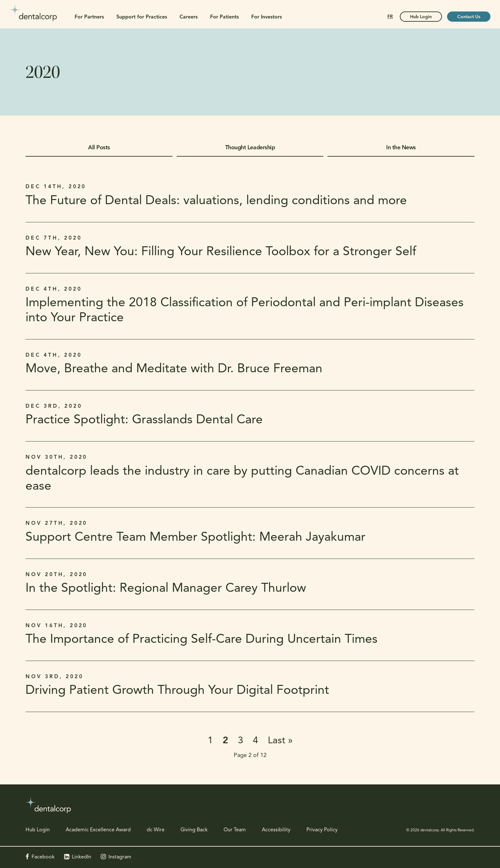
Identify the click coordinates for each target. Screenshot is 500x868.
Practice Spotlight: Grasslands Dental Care (144, 420)
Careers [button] (189, 17)
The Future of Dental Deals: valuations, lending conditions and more (216, 201)
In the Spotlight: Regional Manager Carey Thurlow (166, 589)
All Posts (99, 148)
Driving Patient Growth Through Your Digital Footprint (177, 691)
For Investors (267, 17)
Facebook (43, 857)
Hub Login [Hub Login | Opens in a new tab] (421, 17)
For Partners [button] (89, 17)
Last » (280, 741)
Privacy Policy (322, 830)
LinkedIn (81, 857)
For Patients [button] (224, 17)
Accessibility (276, 830)
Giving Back (194, 830)
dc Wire (156, 830)
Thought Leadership (250, 148)
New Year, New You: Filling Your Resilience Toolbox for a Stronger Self (221, 252)
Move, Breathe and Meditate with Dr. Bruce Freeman (174, 369)
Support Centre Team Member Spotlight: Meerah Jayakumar (195, 538)
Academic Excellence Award (98, 830)
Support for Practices (142, 17)
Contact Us (469, 17)
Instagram (120, 857)
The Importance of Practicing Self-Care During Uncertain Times (202, 640)
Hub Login (38, 830)
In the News (401, 148)
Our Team (235, 830)
